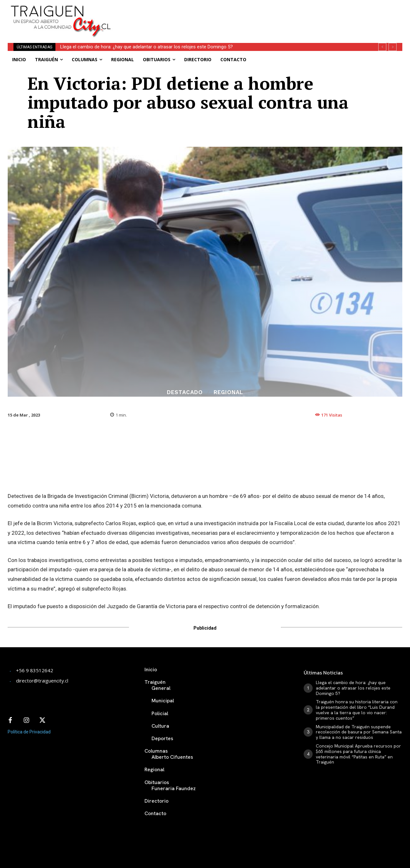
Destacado (185, 392)
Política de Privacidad (29, 732)
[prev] (382, 47)
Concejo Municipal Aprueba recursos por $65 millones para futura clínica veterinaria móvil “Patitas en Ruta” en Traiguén (358, 754)
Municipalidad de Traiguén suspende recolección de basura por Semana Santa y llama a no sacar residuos (359, 732)
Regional (228, 392)
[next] (393, 47)
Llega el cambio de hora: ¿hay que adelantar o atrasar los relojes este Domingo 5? (147, 47)
